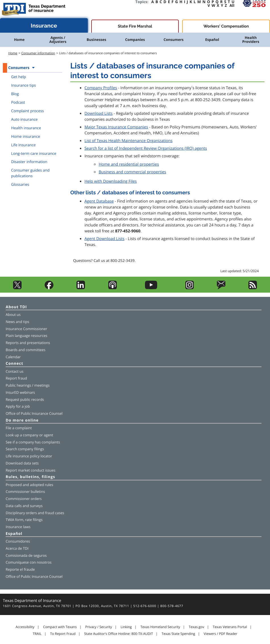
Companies (135, 40)
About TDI (16, 307)
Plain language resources (26, 336)
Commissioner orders (24, 499)
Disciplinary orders (21, 513)
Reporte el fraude (20, 569)
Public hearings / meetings (28, 385)
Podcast (18, 102)
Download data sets (22, 463)
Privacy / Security (99, 627)
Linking (126, 627)
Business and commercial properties (132, 172)
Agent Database (99, 201)
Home (19, 40)
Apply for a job (18, 406)
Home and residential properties (129, 164)
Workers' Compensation (226, 26)
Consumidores (18, 541)
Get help (18, 77)
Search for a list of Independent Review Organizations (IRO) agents (146, 148)
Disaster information (29, 162)
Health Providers (251, 40)
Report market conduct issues (31, 470)
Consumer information (38, 53)
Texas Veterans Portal (230, 627)
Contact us (14, 371)
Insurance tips (23, 85)
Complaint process (27, 111)
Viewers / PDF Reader (221, 634)
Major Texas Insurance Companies (116, 127)
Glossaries (20, 184)
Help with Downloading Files (111, 181)
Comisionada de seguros (26, 556)
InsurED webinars (20, 392)
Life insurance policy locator (29, 456)
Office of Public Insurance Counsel (34, 413)
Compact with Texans (60, 627)
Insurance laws (18, 527)
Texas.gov (196, 627)
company (31, 435)
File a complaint (19, 428)
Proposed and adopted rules (29, 485)
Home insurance (26, 136)
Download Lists (98, 113)
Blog (15, 94)
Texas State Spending (178, 634)
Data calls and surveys (24, 506)
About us (13, 315)
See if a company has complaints (33, 442)
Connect (14, 364)
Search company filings (25, 449)
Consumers (173, 40)
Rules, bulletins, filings (30, 477)
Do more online (22, 421)
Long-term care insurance (34, 153)
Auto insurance (24, 119)
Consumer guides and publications (30, 173)
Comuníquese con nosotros (29, 562)
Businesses (96, 40)
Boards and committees (26, 350)
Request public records (25, 400)
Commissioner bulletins (25, 492)
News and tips (17, 322)
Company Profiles (101, 88)
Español (212, 40)
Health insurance (26, 128)
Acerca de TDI (17, 548)
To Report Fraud (63, 634)
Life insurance (23, 145)
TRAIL (37, 634)
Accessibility (25, 627)
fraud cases (55, 513)
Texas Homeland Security (160, 627)
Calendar (13, 357)
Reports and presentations (28, 343)
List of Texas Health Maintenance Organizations (128, 141)
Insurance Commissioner (26, 329)
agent (48, 435)
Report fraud (16, 378)
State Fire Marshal (135, 26)
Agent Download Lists (104, 239)
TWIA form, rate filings (24, 520)
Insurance (44, 26)
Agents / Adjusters (58, 40)
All (232, 5)
